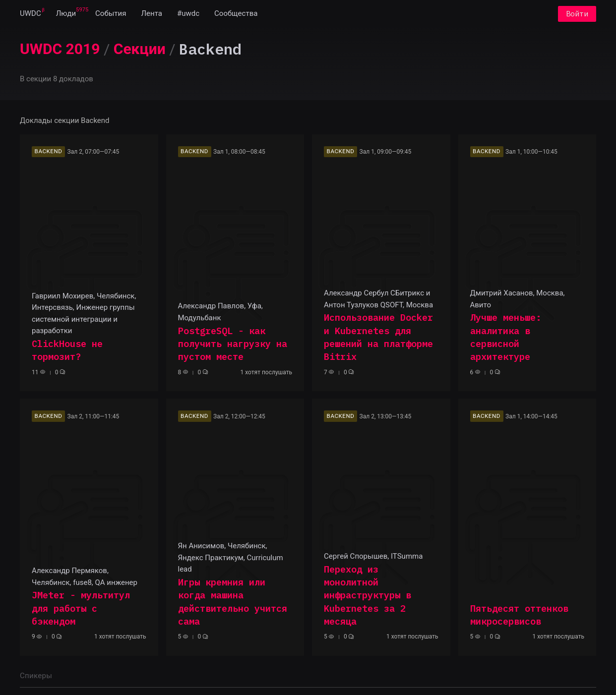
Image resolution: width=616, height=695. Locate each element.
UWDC (31, 14)
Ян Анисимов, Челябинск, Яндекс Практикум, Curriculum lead (231, 557)
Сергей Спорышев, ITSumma (373, 556)
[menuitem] (31, 14)
